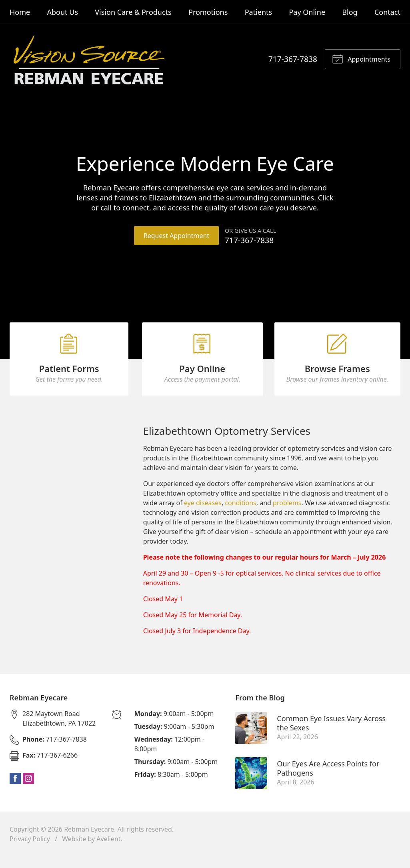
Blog (350, 12)
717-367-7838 (293, 59)
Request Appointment (176, 236)
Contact (387, 12)
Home (20, 12)
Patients (259, 12)
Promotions (208, 12)
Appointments (361, 58)
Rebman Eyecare (89, 841)
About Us (62, 12)
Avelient (108, 850)
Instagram (28, 790)
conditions (240, 515)
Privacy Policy (30, 850)
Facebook (15, 790)
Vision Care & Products (133, 12)
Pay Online (307, 12)
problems (287, 515)
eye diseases (203, 515)
